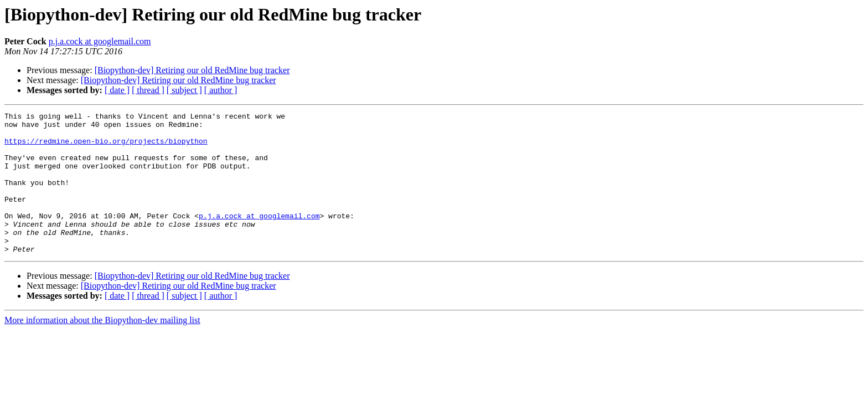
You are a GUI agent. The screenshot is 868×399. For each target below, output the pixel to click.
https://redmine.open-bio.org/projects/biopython (106, 147)
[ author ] (221, 90)
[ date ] (117, 90)
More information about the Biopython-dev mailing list (102, 348)
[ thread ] (148, 90)
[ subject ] (184, 90)
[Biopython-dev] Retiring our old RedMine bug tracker (192, 70)
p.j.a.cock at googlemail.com (100, 41)
